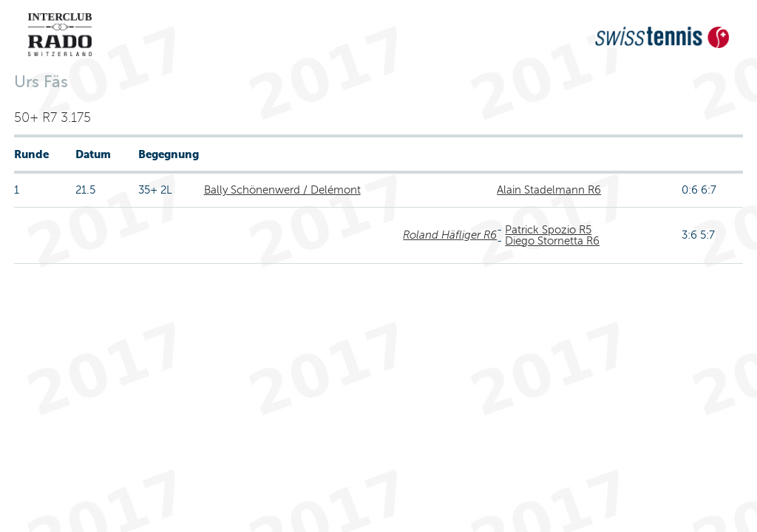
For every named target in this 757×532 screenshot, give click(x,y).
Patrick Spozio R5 (548, 230)
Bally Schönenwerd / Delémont (282, 190)
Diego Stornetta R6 (552, 241)
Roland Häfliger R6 (450, 235)
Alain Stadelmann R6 (549, 190)
